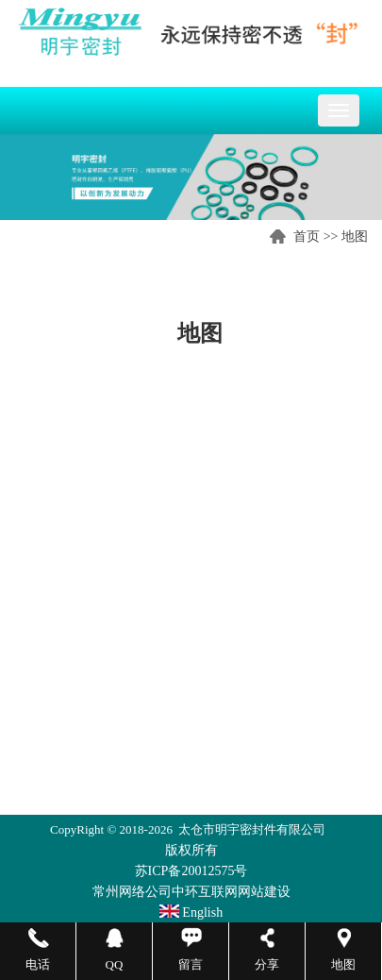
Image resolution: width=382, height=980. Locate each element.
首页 (307, 237)
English (191, 912)
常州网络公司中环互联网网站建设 (191, 892)
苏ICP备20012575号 (191, 871)
